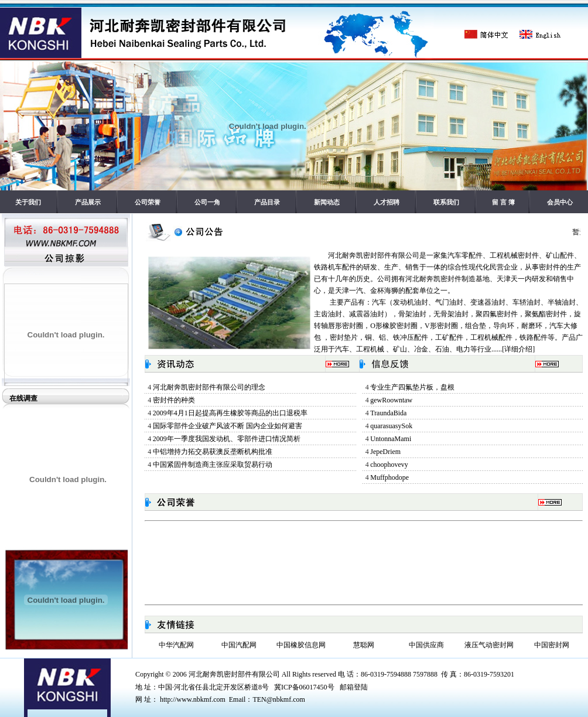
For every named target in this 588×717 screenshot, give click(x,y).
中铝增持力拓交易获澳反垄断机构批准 (213, 452)
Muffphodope (389, 477)
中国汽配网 (239, 645)
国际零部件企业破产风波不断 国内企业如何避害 (228, 426)
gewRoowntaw (391, 400)
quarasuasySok (391, 426)
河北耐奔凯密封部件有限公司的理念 (209, 387)
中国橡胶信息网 (301, 645)
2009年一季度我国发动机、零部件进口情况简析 (227, 439)
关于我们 (28, 202)
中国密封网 (552, 645)
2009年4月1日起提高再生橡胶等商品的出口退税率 (230, 413)
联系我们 (446, 202)
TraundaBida (388, 413)
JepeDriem (385, 452)
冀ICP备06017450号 (304, 687)
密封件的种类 (174, 400)
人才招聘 (387, 202)
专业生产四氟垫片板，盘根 (412, 387)
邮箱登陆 (354, 687)
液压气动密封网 (489, 645)
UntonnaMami (391, 439)
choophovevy (389, 465)
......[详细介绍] (513, 349)
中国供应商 (426, 645)
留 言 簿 (503, 202)
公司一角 (207, 202)
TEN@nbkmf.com (278, 699)
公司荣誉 (148, 202)
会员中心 (560, 202)
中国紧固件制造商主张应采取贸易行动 (213, 465)
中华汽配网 (176, 645)
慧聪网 (364, 645)
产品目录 (267, 202)
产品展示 (88, 202)
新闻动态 (327, 202)
